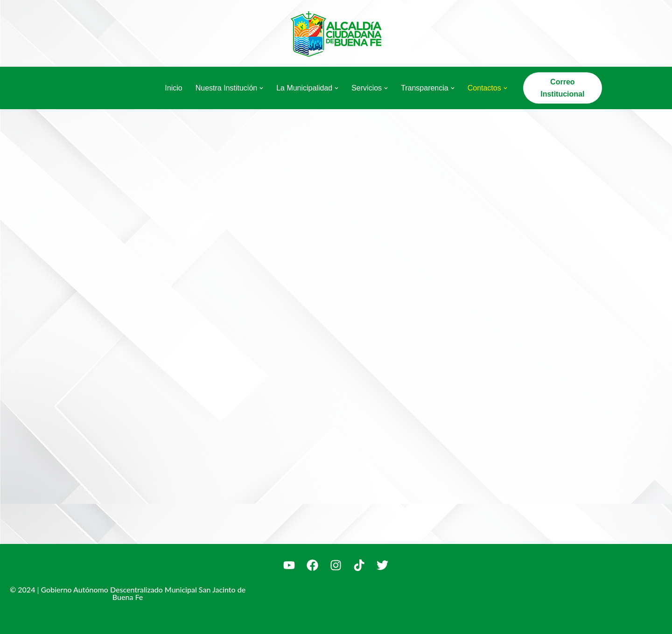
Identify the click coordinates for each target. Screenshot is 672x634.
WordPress (177, 622)
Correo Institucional (562, 88)
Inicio (173, 88)
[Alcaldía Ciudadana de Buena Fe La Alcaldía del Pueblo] (336, 33)
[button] (261, 88)
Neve (79, 622)
